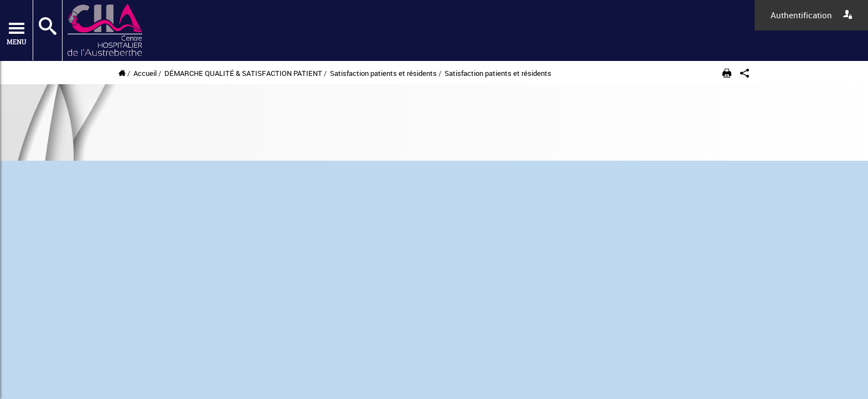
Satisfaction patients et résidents (384, 73)
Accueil (145, 73)
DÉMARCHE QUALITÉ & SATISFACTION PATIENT (243, 73)
